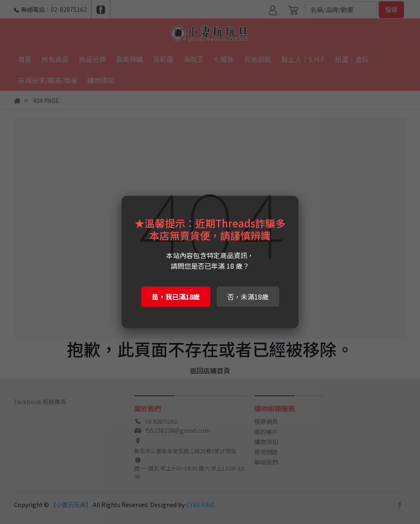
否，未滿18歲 (248, 297)
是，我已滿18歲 (176, 297)
